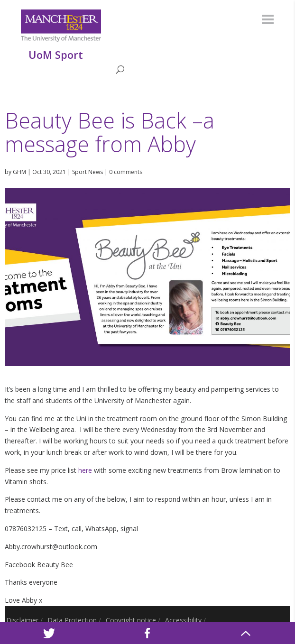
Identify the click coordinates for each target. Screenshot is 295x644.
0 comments (126, 172)
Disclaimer (22, 620)
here (85, 470)
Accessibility (183, 620)
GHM (19, 172)
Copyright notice (131, 620)
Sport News (88, 172)
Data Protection (72, 620)
